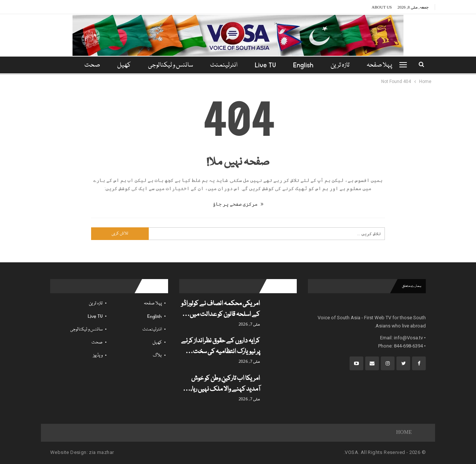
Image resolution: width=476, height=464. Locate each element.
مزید (91, 65)
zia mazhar (101, 452)
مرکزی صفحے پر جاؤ (238, 204)
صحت (97, 343)
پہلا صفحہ (384, 65)
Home (404, 433)
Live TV (266, 65)
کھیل (122, 65)
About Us (382, 7)
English (305, 65)
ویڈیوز (98, 356)
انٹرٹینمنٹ (224, 65)
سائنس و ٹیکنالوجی (169, 65)
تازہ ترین (343, 65)
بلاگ (157, 356)
